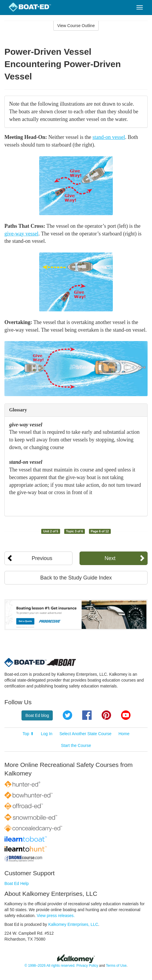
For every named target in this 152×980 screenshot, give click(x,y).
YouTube (126, 715)
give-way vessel (21, 234)
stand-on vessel (109, 137)
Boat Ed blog (37, 715)
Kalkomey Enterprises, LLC (73, 924)
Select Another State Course (86, 734)
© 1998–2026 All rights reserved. (50, 966)
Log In (47, 734)
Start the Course (76, 745)
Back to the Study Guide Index (76, 578)
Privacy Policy (87, 966)
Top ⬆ (28, 734)
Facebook (87, 715)
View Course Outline (76, 26)
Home (124, 734)
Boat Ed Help (17, 883)
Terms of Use (116, 966)
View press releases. (56, 916)
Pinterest (106, 715)
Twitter (67, 715)
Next (110, 558)
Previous (42, 558)
